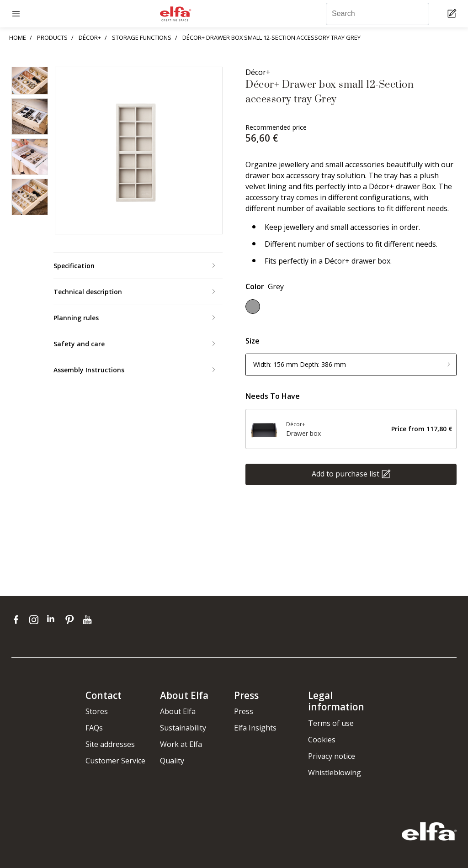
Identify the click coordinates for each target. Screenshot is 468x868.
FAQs (94, 728)
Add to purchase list (346, 473)
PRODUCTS (52, 37)
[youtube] (88, 619)
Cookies (322, 740)
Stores (97, 711)
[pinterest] (72, 619)
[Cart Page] (453, 14)
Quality (172, 761)
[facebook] (18, 619)
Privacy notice (332, 756)
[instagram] (36, 619)
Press (244, 711)
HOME (18, 37)
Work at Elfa (181, 744)
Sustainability (183, 728)
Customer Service (115, 761)
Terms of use (331, 723)
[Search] (378, 14)
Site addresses (110, 744)
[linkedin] (54, 619)
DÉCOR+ (90, 37)
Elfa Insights (255, 728)
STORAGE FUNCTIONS (142, 37)
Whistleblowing (335, 773)
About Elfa (178, 711)
